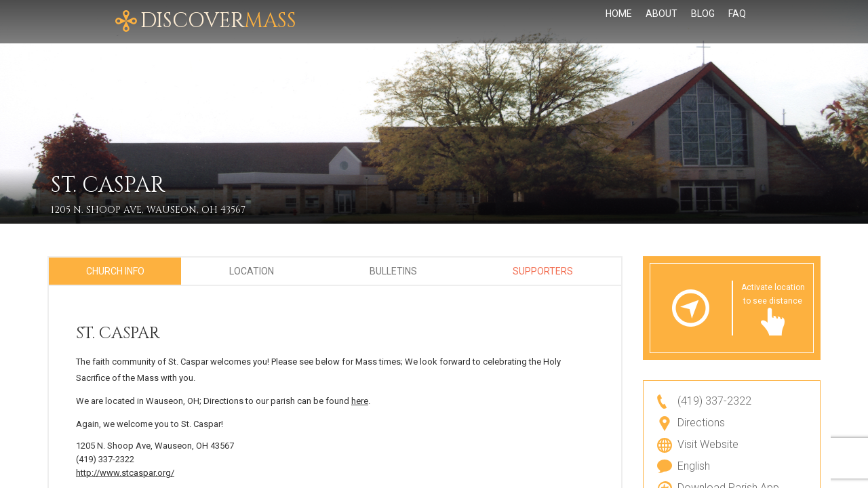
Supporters (543, 271)
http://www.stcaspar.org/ (125, 473)
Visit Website (708, 444)
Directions (701, 423)
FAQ (737, 22)
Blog (703, 22)
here (360, 401)
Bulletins (393, 271)
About (662, 22)
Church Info (115, 271)
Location (252, 271)
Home (619, 22)
